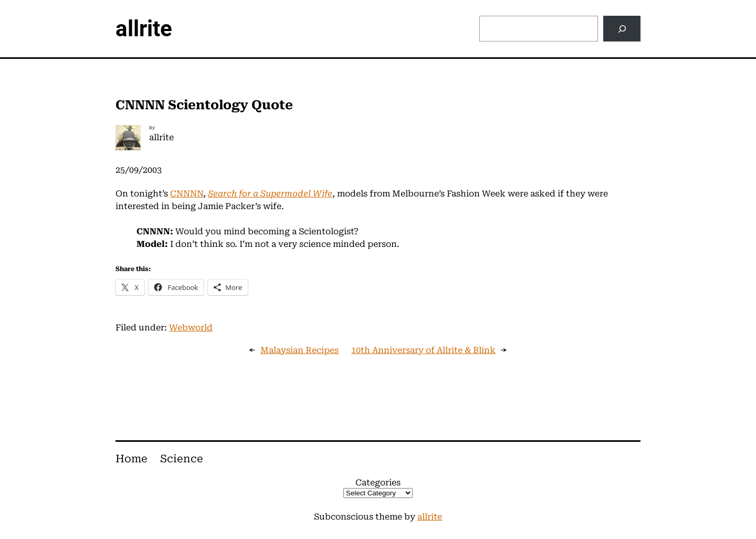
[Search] (622, 29)
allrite (144, 29)
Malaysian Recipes (300, 350)
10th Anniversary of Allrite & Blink (423, 350)
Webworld (191, 328)
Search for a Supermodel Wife (270, 194)
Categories (378, 483)
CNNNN (187, 194)
